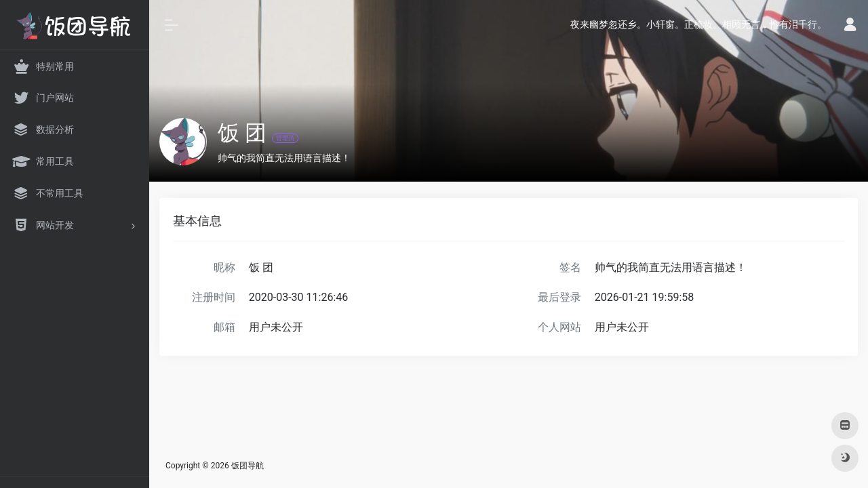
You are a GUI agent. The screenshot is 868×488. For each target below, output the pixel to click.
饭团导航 (248, 466)
